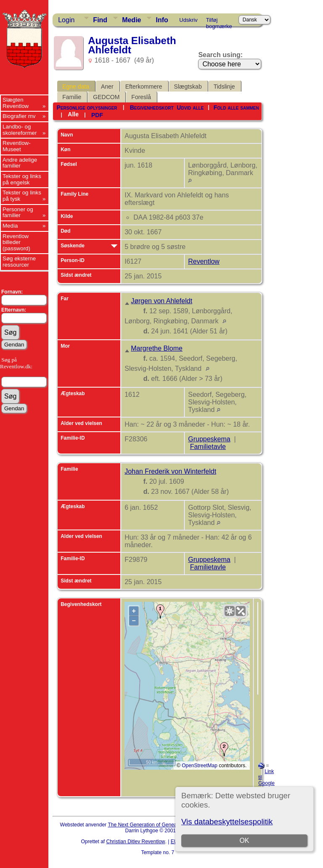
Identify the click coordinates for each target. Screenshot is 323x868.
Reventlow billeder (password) (16, 242)
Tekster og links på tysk (22, 196)
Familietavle (208, 447)
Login (66, 20)
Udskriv (188, 20)
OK (244, 840)
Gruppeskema (209, 439)
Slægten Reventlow (16, 103)
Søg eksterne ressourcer (19, 262)
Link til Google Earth (266, 780)
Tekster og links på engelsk (22, 179)
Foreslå (141, 97)
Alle (73, 114)
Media (10, 226)
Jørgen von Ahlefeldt (161, 301)
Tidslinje (224, 87)
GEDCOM (106, 97)
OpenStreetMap (200, 766)
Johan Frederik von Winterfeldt (170, 471)
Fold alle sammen (236, 108)
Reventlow (204, 261)
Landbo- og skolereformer (20, 130)
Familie (72, 97)
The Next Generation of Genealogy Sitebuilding (161, 825)
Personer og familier (18, 212)
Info (162, 20)
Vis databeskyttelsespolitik (227, 822)
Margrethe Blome (157, 348)
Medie (131, 20)
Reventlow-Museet (17, 146)
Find (100, 20)
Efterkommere (144, 87)
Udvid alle (190, 108)
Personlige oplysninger (87, 108)
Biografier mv (19, 116)
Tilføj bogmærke (219, 21)
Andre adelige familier (20, 163)
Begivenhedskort (152, 108)
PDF (97, 115)
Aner (107, 87)
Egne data (76, 87)
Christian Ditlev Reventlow (135, 842)
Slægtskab (188, 87)
